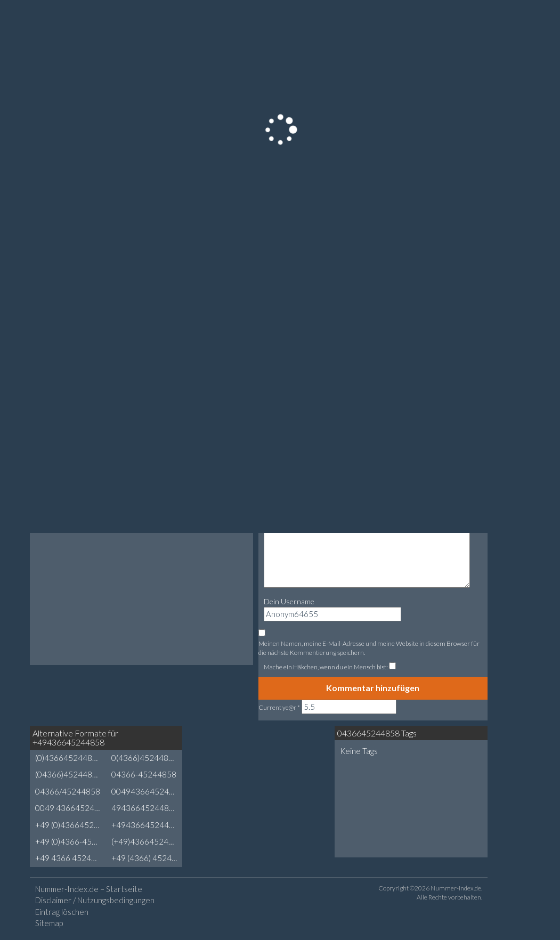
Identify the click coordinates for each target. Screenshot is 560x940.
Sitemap (49, 923)
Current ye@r (279, 707)
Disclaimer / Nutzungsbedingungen (95, 900)
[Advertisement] (267, 766)
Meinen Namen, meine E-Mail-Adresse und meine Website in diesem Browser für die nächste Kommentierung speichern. (369, 648)
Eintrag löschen (62, 912)
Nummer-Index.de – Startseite (89, 889)
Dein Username (289, 601)
